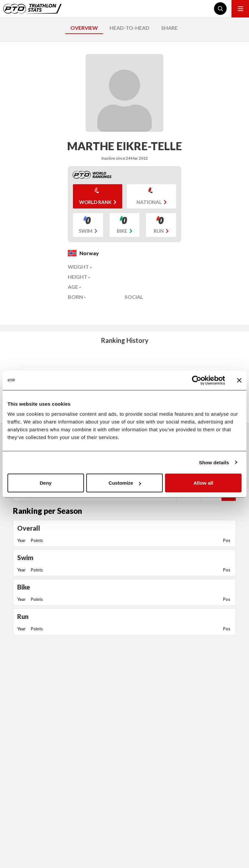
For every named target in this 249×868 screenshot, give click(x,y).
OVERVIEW (84, 28)
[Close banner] (239, 380)
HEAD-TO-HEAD (130, 28)
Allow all (203, 483)
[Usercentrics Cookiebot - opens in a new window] (197, 380)
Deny (46, 483)
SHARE (169, 28)
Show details (214, 462)
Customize (125, 483)
